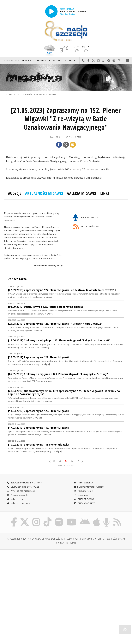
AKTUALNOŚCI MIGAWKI (46, 94)
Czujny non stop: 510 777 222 (23, 487)
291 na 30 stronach (66, 465)
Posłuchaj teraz (83, 491)
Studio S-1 (71, 61)
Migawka (29, 94)
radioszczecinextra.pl (19, 503)
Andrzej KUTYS (74, 137)
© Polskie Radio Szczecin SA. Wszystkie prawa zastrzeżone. (35, 539)
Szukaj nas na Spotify (109, 61)
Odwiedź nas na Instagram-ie (99, 61)
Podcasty (28, 61)
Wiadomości (11, 61)
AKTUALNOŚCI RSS (86, 227)
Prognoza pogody (17, 495)
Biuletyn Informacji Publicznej (89, 487)
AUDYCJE (15, 193)
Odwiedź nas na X (93, 61)
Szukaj (119, 61)
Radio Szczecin (13, 94)
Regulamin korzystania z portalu (80, 539)
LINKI (105, 193)
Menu (128, 61)
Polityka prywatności (107, 539)
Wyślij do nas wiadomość (114, 61)
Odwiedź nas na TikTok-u (104, 61)
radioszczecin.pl (16, 499)
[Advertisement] (35, 574)
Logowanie (81, 495)
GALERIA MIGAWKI (82, 193)
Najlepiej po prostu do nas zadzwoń (83, 61)
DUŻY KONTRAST (84, 503)
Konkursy (55, 61)
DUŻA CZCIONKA (84, 499)
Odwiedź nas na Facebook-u (88, 61)
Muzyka (42, 61)
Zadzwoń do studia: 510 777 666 (24, 483)
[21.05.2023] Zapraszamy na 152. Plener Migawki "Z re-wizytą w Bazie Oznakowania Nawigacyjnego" (66, 119)
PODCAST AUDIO (85, 218)
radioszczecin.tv (83, 483)
